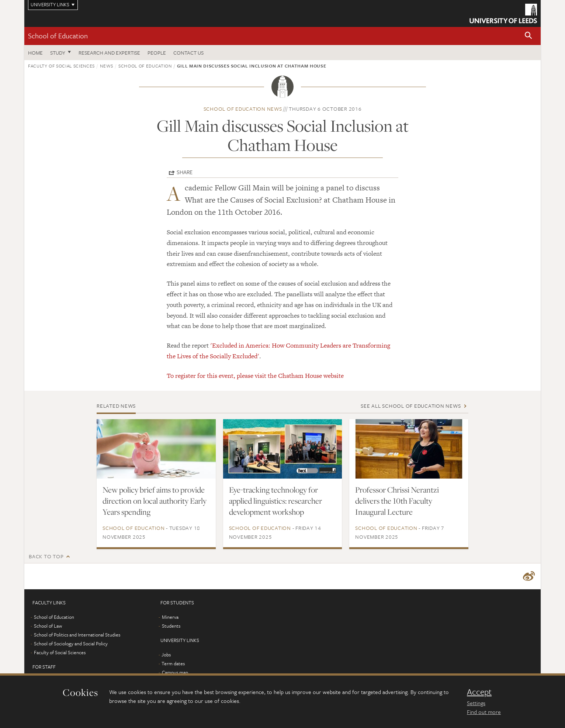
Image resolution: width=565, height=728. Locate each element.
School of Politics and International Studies (77, 635)
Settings (476, 703)
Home (35, 53)
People (157, 53)
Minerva (170, 617)
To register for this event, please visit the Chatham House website (255, 376)
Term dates (173, 663)
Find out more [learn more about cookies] (484, 712)
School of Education (58, 36)
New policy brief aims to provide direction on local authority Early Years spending (155, 501)
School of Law (48, 626)
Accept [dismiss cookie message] (479, 692)
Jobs (166, 655)
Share (185, 172)
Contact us (188, 53)
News (107, 66)
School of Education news (243, 109)
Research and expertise (109, 53)
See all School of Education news (411, 406)
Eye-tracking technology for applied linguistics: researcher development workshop (275, 501)
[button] (528, 36)
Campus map (175, 672)
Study (58, 53)
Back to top (46, 556)
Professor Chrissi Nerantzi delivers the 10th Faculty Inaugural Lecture (397, 501)
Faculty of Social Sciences (61, 66)
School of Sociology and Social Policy (71, 644)
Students (171, 626)
